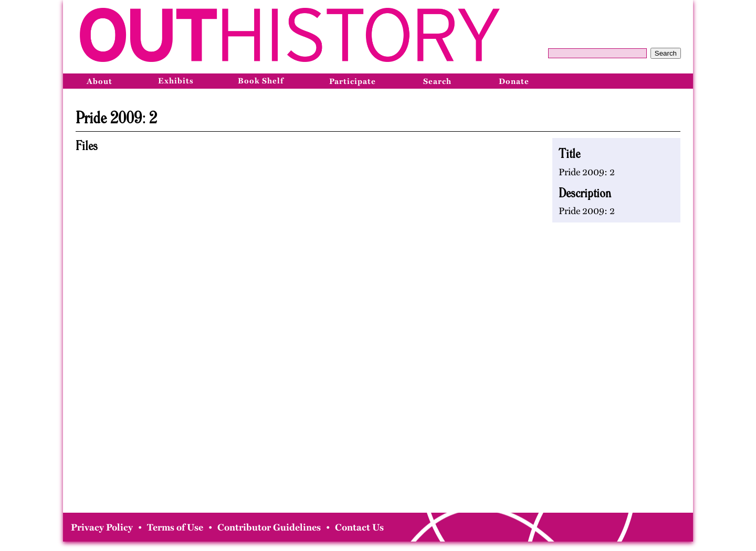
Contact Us (359, 527)
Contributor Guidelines (269, 527)
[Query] (597, 53)
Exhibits (176, 81)
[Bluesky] (680, 81)
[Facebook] (634, 81)
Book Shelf (261, 81)
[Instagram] (657, 81)
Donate (514, 81)
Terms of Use (175, 527)
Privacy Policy (102, 527)
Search (666, 53)
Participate (353, 81)
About (99, 81)
